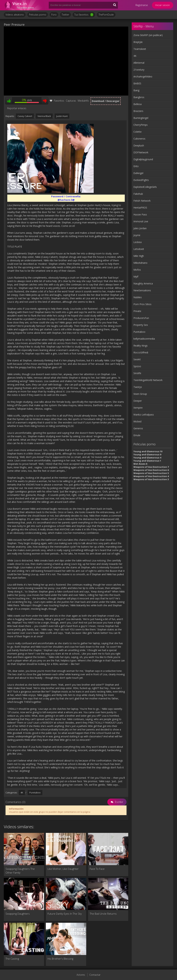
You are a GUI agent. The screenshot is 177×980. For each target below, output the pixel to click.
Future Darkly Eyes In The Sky (65, 914)
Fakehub (138, 194)
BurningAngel (141, 118)
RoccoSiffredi (141, 352)
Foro (54, 15)
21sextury (139, 70)
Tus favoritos (84, 15)
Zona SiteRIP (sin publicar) (148, 35)
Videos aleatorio (15, 15)
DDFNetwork (141, 152)
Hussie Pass (140, 214)
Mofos (137, 270)
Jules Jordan (140, 228)
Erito (136, 166)
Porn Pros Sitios (142, 304)
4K (22, 793)
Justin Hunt (62, 116)
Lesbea (138, 242)
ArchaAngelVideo (143, 76)
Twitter (65, 15)
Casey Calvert (25, 116)
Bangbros (139, 97)
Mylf (136, 277)
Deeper (138, 401)
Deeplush (139, 145)
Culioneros (139, 139)
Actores (81, 975)
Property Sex (141, 325)
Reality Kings (141, 346)
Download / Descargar (106, 101)
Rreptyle (138, 42)
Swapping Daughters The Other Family (20, 871)
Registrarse (142, 5)
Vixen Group (140, 394)
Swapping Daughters (18, 914)
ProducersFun (141, 318)
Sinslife (137, 373)
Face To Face (97, 869)
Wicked (137, 421)
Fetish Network (142, 201)
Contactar (95, 975)
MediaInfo (83, 101)
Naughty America (143, 283)
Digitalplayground (143, 159)
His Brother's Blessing (60, 959)
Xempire (138, 408)
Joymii (137, 235)
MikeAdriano (140, 263)
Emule (137, 435)
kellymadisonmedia (144, 339)
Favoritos (57, 101)
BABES (137, 83)
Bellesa (138, 104)
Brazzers (138, 111)
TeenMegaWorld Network (148, 380)
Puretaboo (35, 793)
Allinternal (139, 63)
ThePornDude (106, 15)
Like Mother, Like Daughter (63, 869)
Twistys (138, 387)
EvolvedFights (141, 180)
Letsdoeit (139, 249)
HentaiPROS (140, 208)
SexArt (137, 359)
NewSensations (142, 290)
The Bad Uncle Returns (103, 914)
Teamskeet (140, 49)
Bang (136, 90)
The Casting (12, 959)
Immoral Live (141, 221)
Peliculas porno (38, 15)
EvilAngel (138, 173)
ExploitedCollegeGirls (145, 187)
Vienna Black (44, 116)
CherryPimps (141, 125)
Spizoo (137, 366)
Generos (138, 428)
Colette (138, 132)
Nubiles (138, 297)
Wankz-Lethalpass (144, 415)
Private (137, 311)
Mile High (139, 256)
